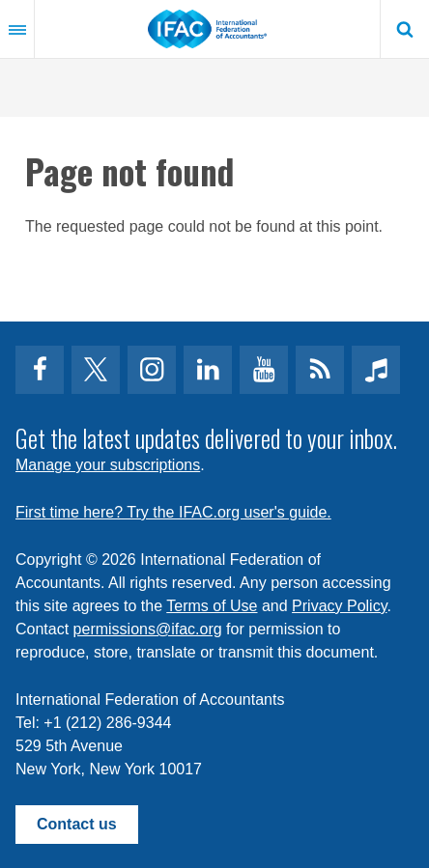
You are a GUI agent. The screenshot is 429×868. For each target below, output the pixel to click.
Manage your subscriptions (108, 465)
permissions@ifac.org (148, 629)
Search (405, 29)
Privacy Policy (339, 606)
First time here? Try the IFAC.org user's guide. (173, 512)
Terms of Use (212, 606)
